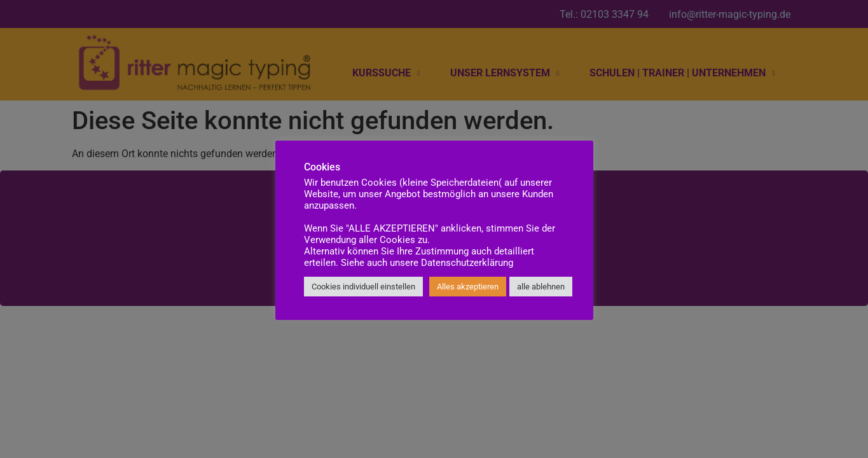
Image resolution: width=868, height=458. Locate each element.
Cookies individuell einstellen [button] (363, 287)
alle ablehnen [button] (541, 287)
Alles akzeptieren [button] (468, 287)
